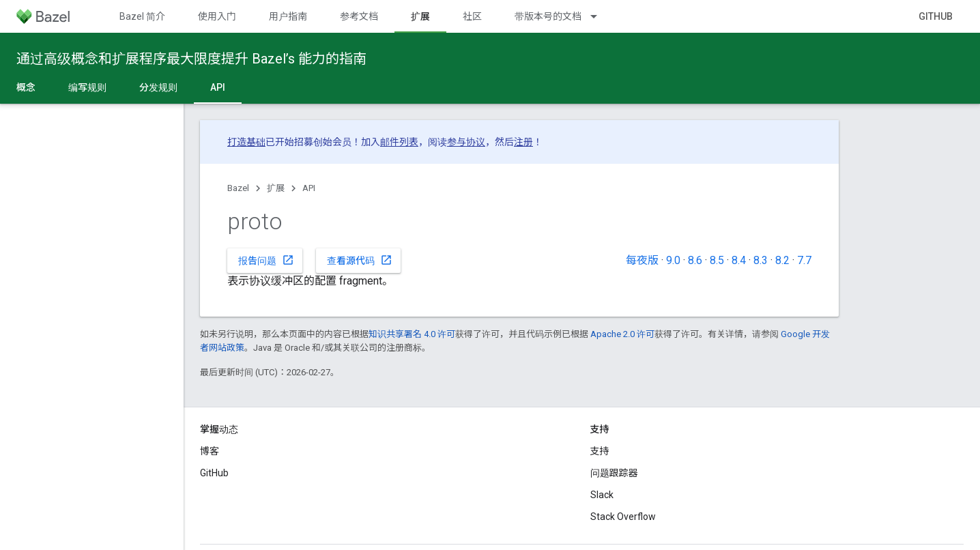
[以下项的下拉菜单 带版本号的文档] (600, 16)
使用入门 (217, 16)
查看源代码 (360, 260)
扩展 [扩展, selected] (420, 16)
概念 (26, 87)
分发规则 (158, 87)
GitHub (936, 16)
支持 (600, 451)
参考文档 (359, 16)
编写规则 (87, 87)
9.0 (673, 260)
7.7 (804, 260)
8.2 (782, 260)
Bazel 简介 (142, 16)
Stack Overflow (623, 517)
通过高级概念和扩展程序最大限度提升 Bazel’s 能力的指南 (191, 59)
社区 (472, 16)
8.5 (717, 260)
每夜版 (642, 260)
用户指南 (288, 16)
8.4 (739, 260)
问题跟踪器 (614, 473)
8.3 (761, 260)
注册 (523, 142)
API (309, 188)
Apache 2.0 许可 (622, 334)
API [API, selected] (218, 87)
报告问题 (266, 260)
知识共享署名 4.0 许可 (412, 334)
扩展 (276, 188)
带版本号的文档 (548, 16)
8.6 (695, 260)
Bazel (238, 188)
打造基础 (246, 142)
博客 (210, 451)
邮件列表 (399, 142)
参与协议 (466, 142)
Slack (602, 495)
